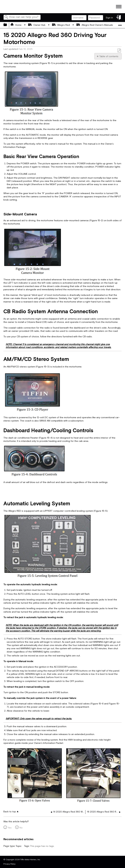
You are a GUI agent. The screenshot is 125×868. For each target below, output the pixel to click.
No (21, 828)
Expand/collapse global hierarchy (7, 25)
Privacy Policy (9, 864)
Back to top (10, 812)
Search (6, 17)
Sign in (109, 18)
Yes (10, 828)
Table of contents (109, 56)
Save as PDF (119, 51)
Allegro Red (61, 25)
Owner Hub (37, 25)
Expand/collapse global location (120, 24)
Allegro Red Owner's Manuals (95, 25)
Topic (19, 846)
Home (16, 25)
